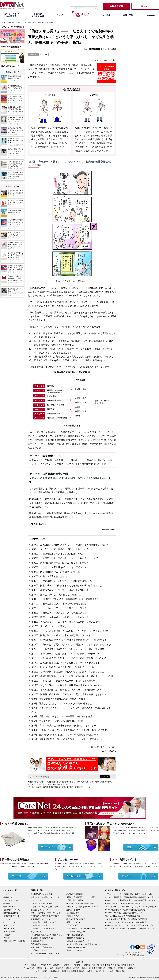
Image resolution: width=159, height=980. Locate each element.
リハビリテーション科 (104, 971)
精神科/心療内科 (73, 968)
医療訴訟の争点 (73, 916)
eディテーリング (10, 922)
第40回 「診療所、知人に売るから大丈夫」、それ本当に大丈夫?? (65, 558)
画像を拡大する (73, 426)
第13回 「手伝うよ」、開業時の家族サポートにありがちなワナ (63, 681)
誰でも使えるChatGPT (76, 919)
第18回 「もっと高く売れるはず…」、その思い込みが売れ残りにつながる (69, 658)
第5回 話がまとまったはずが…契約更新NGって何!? (58, 721)
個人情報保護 (25, 977)
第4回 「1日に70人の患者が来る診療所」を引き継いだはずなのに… (66, 726)
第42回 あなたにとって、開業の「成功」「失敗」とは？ (60, 549)
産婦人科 (132, 968)
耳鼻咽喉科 (55, 971)
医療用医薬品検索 (11, 913)
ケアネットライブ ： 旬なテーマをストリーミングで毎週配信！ (131, 907)
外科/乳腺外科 (100, 968)
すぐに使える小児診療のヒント (43, 938)
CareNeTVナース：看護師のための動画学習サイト (126, 903)
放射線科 (72, 971)
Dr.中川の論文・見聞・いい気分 (44, 922)
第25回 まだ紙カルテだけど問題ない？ (51, 626)
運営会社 (56, 977)
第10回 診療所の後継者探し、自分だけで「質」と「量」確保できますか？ (69, 694)
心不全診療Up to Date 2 (40, 944)
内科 (27, 965)
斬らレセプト (36, 932)
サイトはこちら (39, 524)
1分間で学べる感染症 (75, 900)
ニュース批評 (36, 900)
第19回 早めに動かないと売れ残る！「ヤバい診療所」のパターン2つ (66, 654)
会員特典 (7, 903)
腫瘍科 (132, 965)
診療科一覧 (8, 897)
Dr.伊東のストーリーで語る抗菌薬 (80, 903)
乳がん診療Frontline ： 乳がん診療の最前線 (123, 916)
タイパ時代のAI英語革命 (76, 932)
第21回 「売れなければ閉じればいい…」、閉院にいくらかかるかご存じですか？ (72, 645)
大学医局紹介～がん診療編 (41, 894)
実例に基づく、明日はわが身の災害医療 (83, 907)
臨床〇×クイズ (9, 907)
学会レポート (9, 928)
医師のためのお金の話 (75, 938)
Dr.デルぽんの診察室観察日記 (43, 928)
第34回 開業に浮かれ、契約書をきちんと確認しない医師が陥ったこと (67, 586)
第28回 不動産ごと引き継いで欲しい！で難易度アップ (59, 613)
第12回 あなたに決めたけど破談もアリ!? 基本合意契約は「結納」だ (66, 685)
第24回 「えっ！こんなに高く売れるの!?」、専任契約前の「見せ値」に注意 (70, 631)
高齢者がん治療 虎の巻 (76, 947)
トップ (2, 23)
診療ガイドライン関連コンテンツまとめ (47, 897)
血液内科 (111, 965)
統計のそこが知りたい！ (76, 922)
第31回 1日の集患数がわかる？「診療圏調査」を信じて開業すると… (66, 599)
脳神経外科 (87, 968)
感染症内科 (121, 965)
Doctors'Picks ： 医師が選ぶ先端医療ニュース (124, 913)
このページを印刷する (41, 777)
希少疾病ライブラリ (75, 913)
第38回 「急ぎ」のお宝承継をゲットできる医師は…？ (59, 567)
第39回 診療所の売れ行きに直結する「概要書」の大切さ (60, 563)
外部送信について (36, 977)
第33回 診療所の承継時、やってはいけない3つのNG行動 (60, 590)
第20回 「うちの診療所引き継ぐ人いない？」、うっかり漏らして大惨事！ (69, 649)
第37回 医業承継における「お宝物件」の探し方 (56, 572)
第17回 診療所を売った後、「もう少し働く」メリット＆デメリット (66, 663)
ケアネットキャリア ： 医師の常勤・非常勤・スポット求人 (129, 894)
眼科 (64, 971)
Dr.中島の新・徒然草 (39, 925)
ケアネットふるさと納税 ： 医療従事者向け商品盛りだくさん (130, 928)
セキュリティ (48, 977)
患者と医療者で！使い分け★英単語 (81, 928)
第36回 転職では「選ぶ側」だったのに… (52, 576)
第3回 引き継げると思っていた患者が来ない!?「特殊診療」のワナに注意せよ (70, 730)
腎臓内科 (78, 965)
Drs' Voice (7, 938)
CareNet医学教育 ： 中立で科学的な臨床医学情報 (125, 910)
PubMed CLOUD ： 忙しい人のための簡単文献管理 (126, 922)
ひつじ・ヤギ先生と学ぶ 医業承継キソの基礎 (36, 23)
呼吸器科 (35, 965)
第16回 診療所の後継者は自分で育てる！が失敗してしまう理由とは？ (67, 667)
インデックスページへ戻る (105, 60)
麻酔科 (82, 971)
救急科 (90, 971)
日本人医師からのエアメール (78, 941)
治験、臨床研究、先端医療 (14, 941)
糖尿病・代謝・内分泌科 (94, 965)
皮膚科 (45, 971)
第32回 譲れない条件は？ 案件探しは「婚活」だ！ (57, 595)
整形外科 (112, 968)
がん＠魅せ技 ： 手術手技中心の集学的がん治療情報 (126, 919)
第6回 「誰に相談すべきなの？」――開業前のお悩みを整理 (62, 716)
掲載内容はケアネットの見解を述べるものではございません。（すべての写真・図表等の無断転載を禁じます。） (72, 782)
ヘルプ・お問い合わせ (8, 977)
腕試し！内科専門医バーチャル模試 (81, 897)
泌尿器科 (122, 968)
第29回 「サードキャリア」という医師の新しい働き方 (59, 608)
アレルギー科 (29, 968)
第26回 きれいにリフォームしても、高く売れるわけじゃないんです (66, 622)
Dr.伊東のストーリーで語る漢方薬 (44, 907)
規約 (18, 977)
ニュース (7, 919)
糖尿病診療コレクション (41, 919)
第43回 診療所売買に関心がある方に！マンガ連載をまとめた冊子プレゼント (70, 545)
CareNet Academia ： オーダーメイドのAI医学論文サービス (129, 925)
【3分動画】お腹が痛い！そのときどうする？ (48, 935)
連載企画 (12, 23)
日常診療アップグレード (41, 950)
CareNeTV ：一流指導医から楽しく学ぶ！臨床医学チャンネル (130, 900)
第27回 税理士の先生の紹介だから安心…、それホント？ (60, 617)
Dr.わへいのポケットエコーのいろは (45, 913)
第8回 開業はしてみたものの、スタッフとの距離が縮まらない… (64, 704)
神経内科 (60, 968)
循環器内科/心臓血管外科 (51, 965)
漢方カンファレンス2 (39, 910)
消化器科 (68, 965)
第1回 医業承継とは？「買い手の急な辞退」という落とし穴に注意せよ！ (68, 739)
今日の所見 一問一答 (12, 910)
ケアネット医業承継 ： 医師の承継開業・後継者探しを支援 (129, 897)
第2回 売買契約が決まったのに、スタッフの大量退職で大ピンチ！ (65, 735)
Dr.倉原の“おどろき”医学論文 (42, 903)
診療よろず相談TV (74, 910)
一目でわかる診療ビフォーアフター (45, 954)
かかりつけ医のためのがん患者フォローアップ (84, 944)
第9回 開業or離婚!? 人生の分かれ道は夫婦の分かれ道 (58, 699)
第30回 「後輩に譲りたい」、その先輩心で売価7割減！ (60, 604)
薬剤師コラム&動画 (74, 950)
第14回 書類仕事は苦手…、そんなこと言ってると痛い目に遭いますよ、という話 (72, 676)
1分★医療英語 (72, 925)
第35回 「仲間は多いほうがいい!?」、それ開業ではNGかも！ (63, 581)
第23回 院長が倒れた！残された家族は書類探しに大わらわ (61, 635)
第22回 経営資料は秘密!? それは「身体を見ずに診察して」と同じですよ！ (69, 640)
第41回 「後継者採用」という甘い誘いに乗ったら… (58, 554)
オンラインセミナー (11, 925)
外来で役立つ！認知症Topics (42, 947)
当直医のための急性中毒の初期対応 (45, 916)
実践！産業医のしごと (75, 935)
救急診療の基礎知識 (75, 894)
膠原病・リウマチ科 (45, 968)
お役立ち (7, 935)
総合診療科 (121, 971)
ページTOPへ (110, 529)
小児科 (37, 971)
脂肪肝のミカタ (37, 941)
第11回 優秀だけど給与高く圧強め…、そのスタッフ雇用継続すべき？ (67, 690)
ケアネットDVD (10, 932)
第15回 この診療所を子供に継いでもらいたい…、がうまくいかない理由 (68, 672)
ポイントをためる (11, 900)
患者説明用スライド (11, 916)
